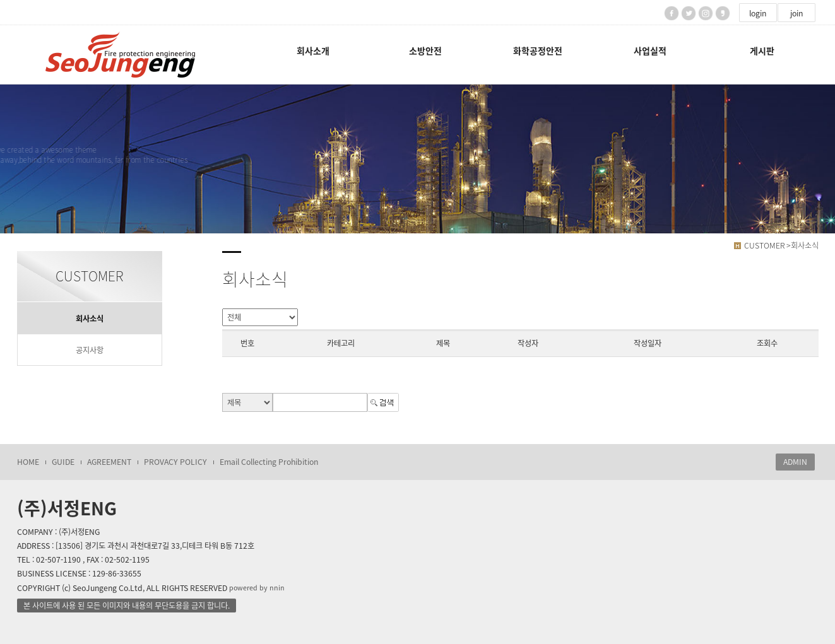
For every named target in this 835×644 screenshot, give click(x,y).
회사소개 (313, 50)
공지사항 (90, 350)
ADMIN (795, 462)
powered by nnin (257, 588)
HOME (28, 462)
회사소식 (90, 319)
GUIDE (63, 462)
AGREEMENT (109, 462)
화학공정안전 (538, 50)
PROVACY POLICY (175, 462)
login (758, 13)
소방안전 (425, 50)
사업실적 (650, 50)
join (797, 13)
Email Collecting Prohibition (269, 462)
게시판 (762, 50)
